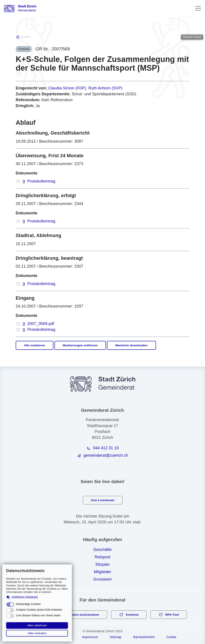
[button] (198, 8)
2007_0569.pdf (41, 324)
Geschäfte (103, 550)
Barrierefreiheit (144, 637)
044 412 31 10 (106, 448)
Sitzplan (103, 564)
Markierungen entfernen (80, 345)
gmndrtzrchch (106, 455)
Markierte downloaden (131, 345)
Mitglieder (102, 572)
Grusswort (103, 579)
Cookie (171, 637)
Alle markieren (35, 345)
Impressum (90, 637)
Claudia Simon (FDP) (67, 88)
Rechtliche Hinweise (55, 637)
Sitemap (116, 637)
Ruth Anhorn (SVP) (105, 88)
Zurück (26, 37)
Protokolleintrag (41, 181)
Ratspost (102, 557)
